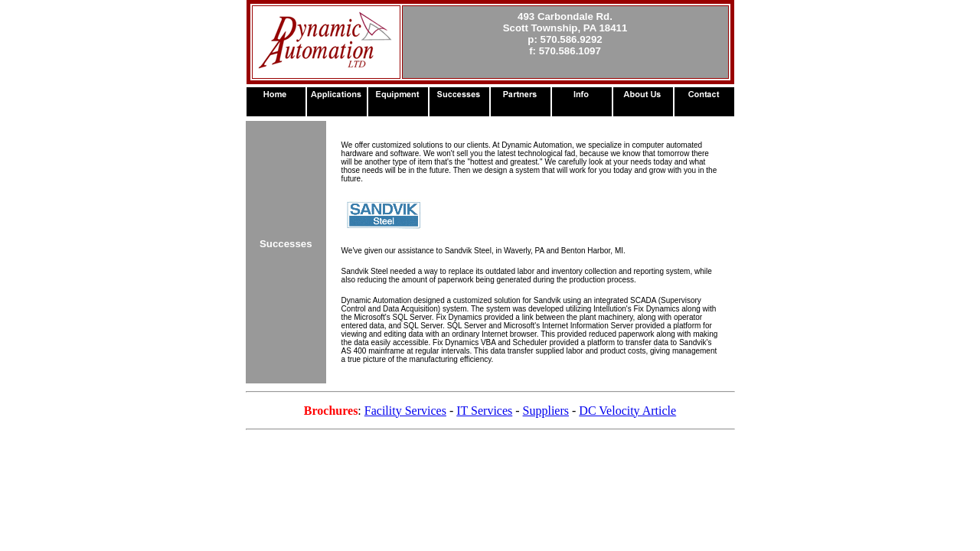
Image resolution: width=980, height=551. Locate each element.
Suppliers (546, 411)
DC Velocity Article (627, 411)
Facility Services (405, 411)
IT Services (484, 411)
